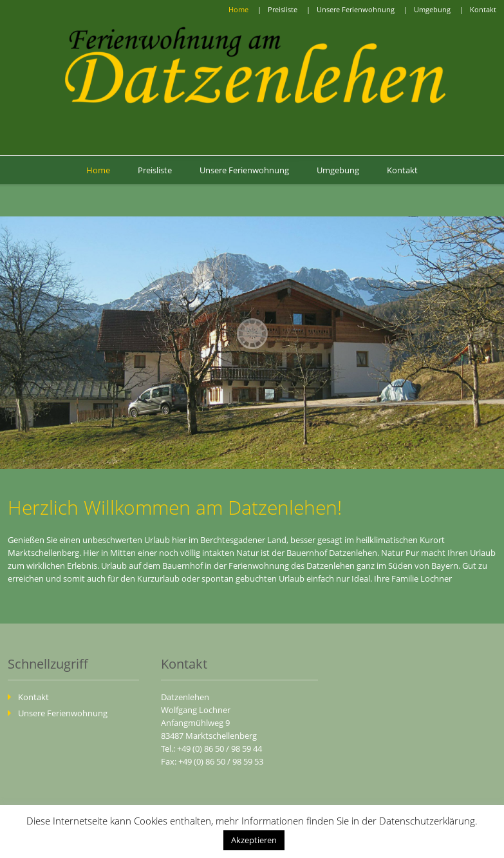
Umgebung (432, 9)
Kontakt (483, 9)
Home (238, 9)
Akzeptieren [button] (254, 840)
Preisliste (283, 9)
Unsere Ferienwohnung (356, 9)
